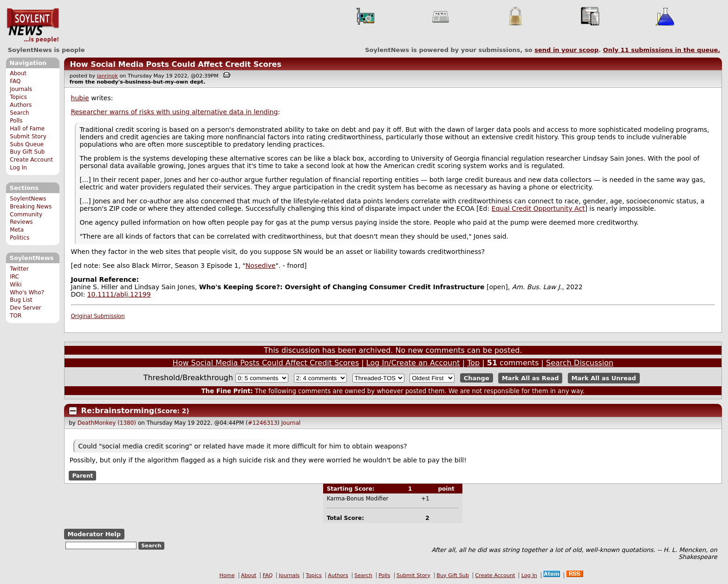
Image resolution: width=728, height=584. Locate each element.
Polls (16, 121)
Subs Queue (27, 144)
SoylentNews (33, 26)
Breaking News (31, 207)
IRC (14, 277)
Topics (18, 97)
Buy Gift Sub (27, 152)
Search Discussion (580, 363)
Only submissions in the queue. (662, 50)
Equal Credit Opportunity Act (538, 208)
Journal (291, 423)
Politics (19, 238)
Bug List (21, 300)
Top (473, 363)
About (18, 73)
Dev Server (25, 308)
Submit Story (28, 136)
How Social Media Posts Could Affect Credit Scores (175, 64)
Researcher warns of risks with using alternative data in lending (175, 112)
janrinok (107, 76)
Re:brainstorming (118, 411)
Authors (21, 105)
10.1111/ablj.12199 (119, 294)
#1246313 (263, 423)
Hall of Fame (27, 129)
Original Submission (98, 316)
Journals (21, 89)
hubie (80, 98)
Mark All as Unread (604, 378)
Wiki (16, 285)
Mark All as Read (530, 378)
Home (227, 575)
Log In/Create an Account (413, 363)
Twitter (19, 269)
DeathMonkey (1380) (107, 423)
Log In (18, 168)
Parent (82, 475)
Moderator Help (94, 534)
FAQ (15, 81)
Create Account (31, 160)
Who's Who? (27, 292)
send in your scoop (566, 50)
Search (19, 113)
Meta (17, 230)
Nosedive (261, 266)
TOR (16, 316)
